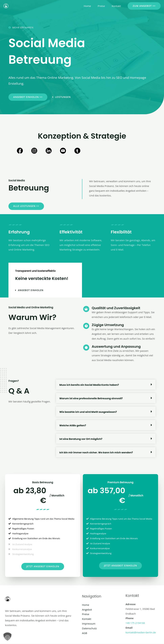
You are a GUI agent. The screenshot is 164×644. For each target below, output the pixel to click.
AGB (85, 633)
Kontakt (117, 6)
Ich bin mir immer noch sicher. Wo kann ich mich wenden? (97, 453)
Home (91, 6)
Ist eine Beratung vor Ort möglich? (81, 439)
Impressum (89, 624)
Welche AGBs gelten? (73, 426)
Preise (104, 6)
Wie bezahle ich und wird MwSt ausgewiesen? (89, 412)
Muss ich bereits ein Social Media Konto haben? (90, 385)
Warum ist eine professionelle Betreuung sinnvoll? (92, 398)
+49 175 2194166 (136, 623)
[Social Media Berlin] (6, 6)
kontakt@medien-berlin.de (141, 633)
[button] (144, 6)
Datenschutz (89, 629)
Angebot (87, 610)
